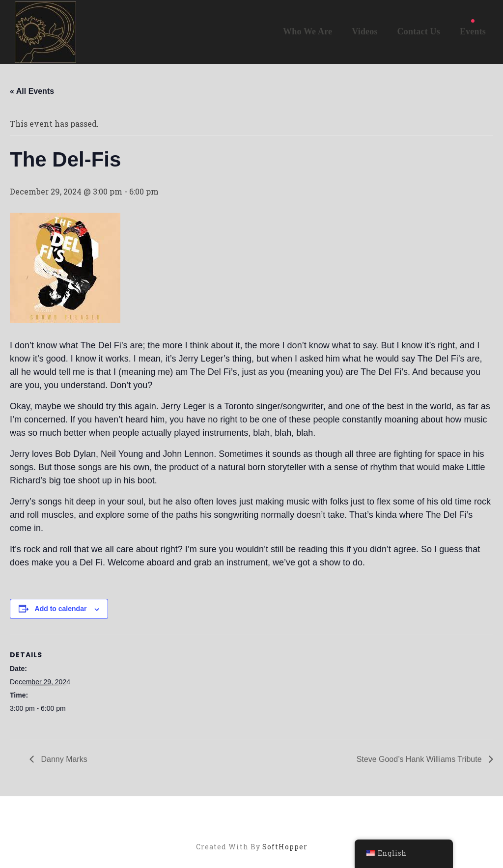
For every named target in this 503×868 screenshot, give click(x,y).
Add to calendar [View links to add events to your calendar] (61, 609)
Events (473, 31)
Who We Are (307, 31)
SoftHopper (285, 847)
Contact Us (419, 31)
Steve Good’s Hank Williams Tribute (420, 759)
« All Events (32, 91)
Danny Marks (63, 759)
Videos (364, 31)
